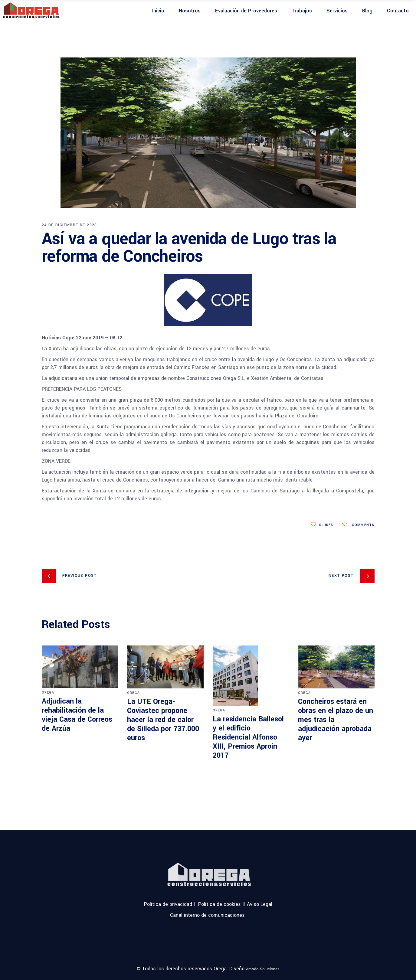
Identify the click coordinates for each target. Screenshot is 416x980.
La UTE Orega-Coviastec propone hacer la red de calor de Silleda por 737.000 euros (163, 720)
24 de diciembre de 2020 (69, 225)
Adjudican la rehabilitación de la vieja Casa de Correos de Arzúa (77, 715)
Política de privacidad (168, 904)
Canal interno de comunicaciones (207, 915)
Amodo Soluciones (263, 969)
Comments (358, 525)
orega (48, 693)
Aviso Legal (260, 904)
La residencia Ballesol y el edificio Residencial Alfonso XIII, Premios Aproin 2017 (248, 737)
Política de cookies (219, 904)
